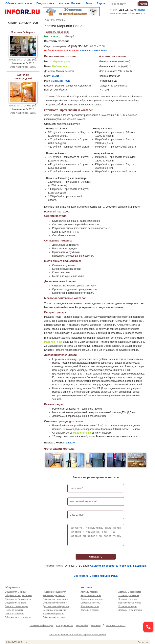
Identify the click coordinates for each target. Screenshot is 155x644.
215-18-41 (121, 10)
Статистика (143, 642)
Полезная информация (41, 625)
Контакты (139, 10)
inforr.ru (23, 642)
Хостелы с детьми (90, 610)
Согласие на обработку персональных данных (118, 566)
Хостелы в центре (128, 599)
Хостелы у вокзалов (129, 595)
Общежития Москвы (19, 3)
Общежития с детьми (54, 617)
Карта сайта (82, 625)
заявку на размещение (93, 51)
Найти (143, 4)
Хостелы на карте (128, 606)
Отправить (96, 557)
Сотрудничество (64, 625)
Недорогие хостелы (91, 595)
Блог (89, 3)
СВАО (55, 76)
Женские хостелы (90, 606)
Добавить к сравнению (58, 32)
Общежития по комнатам (18, 617)
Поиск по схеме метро (16, 606)
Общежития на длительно (18, 595)
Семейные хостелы (91, 603)
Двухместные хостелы (92, 599)
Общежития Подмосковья (18, 599)
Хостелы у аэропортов (130, 592)
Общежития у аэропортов (56, 599)
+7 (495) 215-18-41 (78, 46)
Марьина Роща (61, 81)
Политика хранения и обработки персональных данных (78, 635)
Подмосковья (45, 3)
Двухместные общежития (56, 606)
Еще (101, 3)
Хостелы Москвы (70, 3)
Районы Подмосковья (54, 595)
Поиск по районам (14, 614)
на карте (70, 443)
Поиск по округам (14, 610)
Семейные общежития (54, 610)
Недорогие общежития (54, 592)
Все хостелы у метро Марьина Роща (96, 576)
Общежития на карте (16, 603)
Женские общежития (53, 614)
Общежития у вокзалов (55, 603)
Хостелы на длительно (130, 610)
